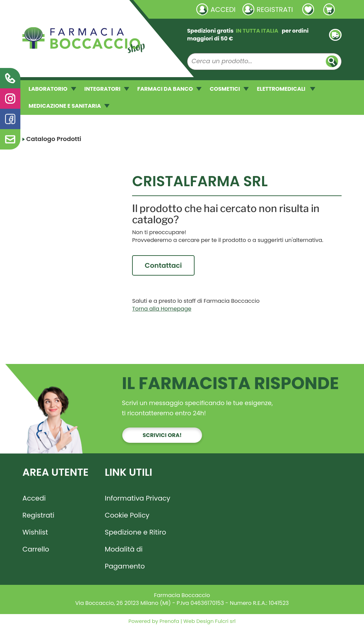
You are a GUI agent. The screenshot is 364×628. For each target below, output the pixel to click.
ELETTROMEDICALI (286, 89)
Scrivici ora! (162, 435)
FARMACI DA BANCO (169, 89)
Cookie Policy (127, 515)
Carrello (36, 549)
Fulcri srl (225, 621)
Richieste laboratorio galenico (63, 9)
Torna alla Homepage (162, 309)
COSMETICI (229, 89)
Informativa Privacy (138, 498)
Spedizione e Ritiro (136, 532)
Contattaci (163, 265)
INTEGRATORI (107, 89)
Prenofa (169, 621)
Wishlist (35, 532)
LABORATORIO (52, 89)
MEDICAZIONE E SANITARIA (69, 106)
